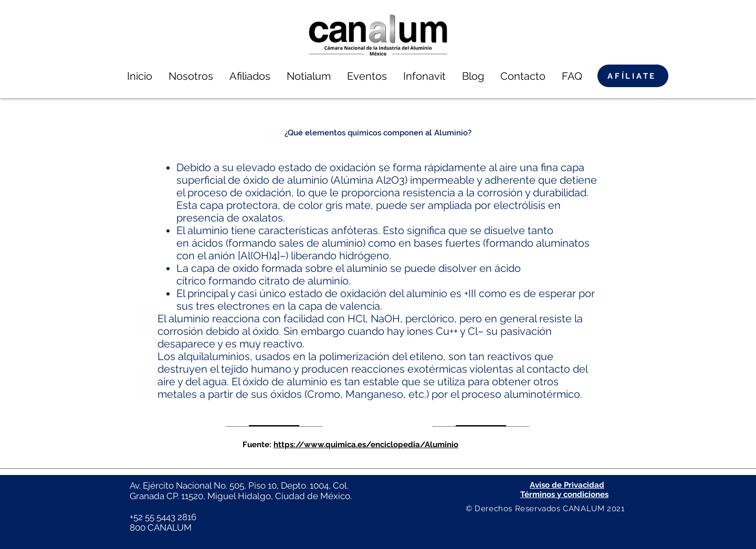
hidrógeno (364, 256)
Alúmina (353, 180)
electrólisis (519, 205)
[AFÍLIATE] (633, 76)
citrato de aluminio (304, 281)
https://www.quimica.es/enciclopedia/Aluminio (366, 445)
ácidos (207, 243)
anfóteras (355, 230)
